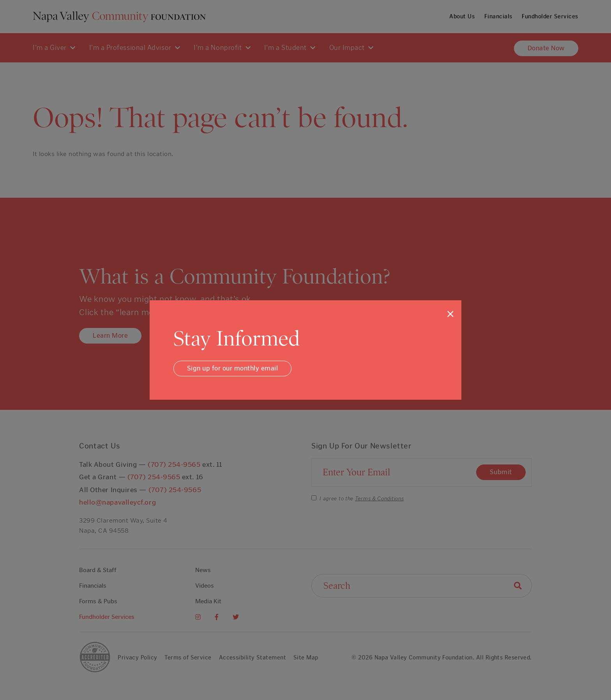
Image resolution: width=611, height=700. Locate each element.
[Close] (450, 314)
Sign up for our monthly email (233, 368)
